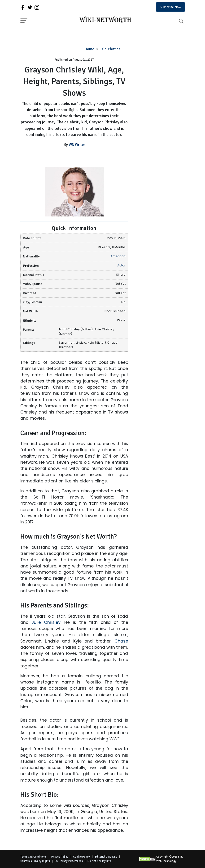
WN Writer (77, 145)
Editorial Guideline (106, 857)
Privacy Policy (60, 857)
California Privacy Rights (35, 861)
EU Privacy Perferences (69, 861)
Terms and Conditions (33, 857)
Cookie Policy (81, 857)
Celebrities (111, 49)
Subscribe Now (170, 7)
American (118, 256)
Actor (121, 265)
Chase (121, 641)
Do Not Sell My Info (99, 861)
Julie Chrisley (46, 622)
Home (89, 49)
